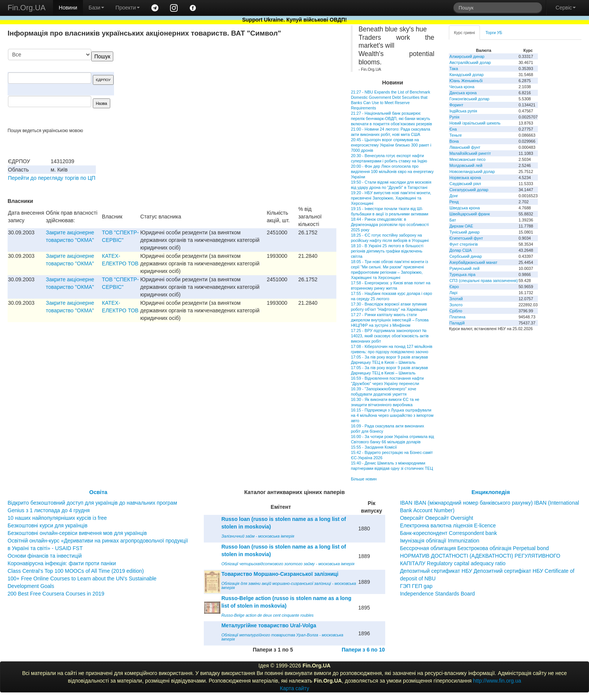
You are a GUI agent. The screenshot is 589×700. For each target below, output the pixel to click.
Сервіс (566, 8)
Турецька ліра (462, 274)
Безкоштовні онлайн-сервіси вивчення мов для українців (77, 533)
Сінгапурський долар (469, 190)
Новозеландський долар (472, 171)
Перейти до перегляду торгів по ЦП (52, 178)
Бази (96, 8)
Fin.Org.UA (27, 8)
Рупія (454, 117)
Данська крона (463, 93)
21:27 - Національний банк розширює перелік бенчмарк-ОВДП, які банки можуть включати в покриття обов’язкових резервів (391, 118)
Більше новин (364, 479)
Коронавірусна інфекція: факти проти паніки (62, 563)
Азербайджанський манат (473, 262)
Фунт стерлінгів (463, 244)
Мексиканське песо (467, 159)
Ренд (454, 202)
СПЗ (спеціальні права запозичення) (484, 281)
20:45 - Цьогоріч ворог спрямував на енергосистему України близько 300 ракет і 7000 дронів (391, 145)
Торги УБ (494, 33)
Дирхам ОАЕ (461, 226)
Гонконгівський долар (469, 99)
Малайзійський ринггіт (470, 153)
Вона (454, 141)
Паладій (457, 323)
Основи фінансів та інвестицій (45, 556)
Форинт (456, 105)
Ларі (453, 293)
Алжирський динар (467, 56)
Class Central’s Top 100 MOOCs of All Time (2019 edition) (76, 571)
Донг (454, 196)
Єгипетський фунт (466, 238)
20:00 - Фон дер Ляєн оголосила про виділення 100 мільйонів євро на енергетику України (392, 171)
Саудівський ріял (465, 184)
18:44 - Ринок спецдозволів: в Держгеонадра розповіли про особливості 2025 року (390, 224)
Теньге (455, 135)
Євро (454, 287)
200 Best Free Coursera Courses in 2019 (56, 594)
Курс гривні (464, 33)
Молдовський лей (466, 165)
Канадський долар (466, 75)
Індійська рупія (463, 111)
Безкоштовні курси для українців (48, 525)
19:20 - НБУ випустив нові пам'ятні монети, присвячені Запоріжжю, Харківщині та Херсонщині (391, 198)
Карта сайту (295, 688)
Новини (68, 8)
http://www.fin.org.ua (497, 681)
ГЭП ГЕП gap (416, 586)
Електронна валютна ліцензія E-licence (448, 525)
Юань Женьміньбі (466, 81)
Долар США (460, 250)
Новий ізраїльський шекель (475, 123)
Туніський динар (464, 232)
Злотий (456, 299)
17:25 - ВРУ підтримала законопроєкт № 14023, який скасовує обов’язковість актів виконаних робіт (390, 336)
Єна (453, 129)
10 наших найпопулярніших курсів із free (57, 518)
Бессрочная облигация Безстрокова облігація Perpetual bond (474, 548)
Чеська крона (462, 87)
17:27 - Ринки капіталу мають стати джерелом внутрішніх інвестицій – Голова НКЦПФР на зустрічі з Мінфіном (390, 320)
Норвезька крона (465, 178)
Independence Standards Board (437, 594)
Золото (456, 305)
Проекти (128, 8)
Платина (457, 317)
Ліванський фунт (465, 147)
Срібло (456, 311)
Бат (453, 220)
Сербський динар (466, 256)
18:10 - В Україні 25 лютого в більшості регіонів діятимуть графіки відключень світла (387, 251)
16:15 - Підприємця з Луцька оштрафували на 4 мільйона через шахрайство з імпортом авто (392, 415)
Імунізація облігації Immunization (440, 541)
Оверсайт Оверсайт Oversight (437, 518)
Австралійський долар (470, 62)
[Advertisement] (280, 88)
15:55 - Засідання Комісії (374, 447)
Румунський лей (464, 268)
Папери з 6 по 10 (363, 650)
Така (454, 69)
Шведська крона (464, 208)
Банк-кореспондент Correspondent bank (448, 533)
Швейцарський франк (469, 214)
